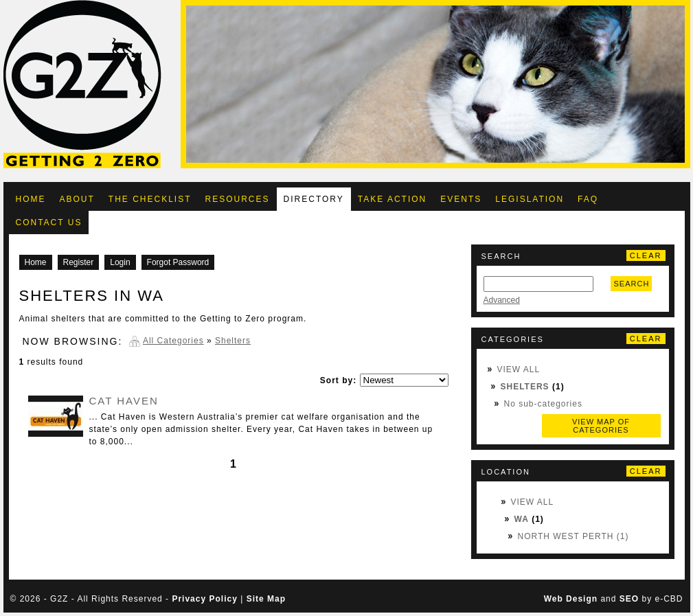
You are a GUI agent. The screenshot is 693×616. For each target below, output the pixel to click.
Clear (646, 255)
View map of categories (601, 426)
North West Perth (566, 536)
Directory (314, 199)
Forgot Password (178, 262)
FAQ (588, 199)
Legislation (530, 199)
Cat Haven (124, 401)
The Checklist (150, 199)
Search (632, 284)
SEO (629, 599)
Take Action (392, 199)
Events (461, 199)
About (77, 199)
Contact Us (49, 223)
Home (31, 199)
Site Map (266, 599)
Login (120, 262)
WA (522, 519)
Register (79, 262)
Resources (238, 199)
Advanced (502, 300)
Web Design (571, 599)
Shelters (525, 387)
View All (519, 369)
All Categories (173, 341)
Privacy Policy (204, 599)
